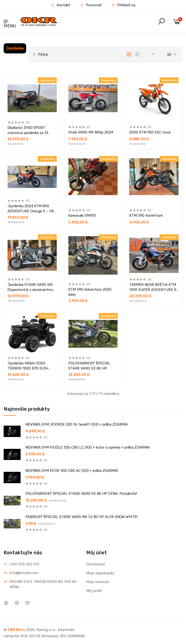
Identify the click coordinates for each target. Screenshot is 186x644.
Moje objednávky (100, 573)
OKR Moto (16, 630)
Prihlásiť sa (123, 5)
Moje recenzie (98, 582)
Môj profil (94, 591)
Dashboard (95, 564)
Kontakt (61, 5)
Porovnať (91, 5)
